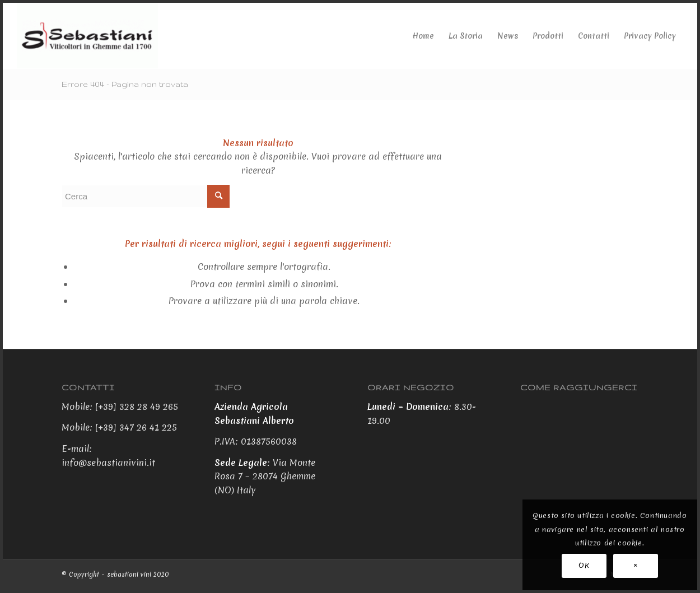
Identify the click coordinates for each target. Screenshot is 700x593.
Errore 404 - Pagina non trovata (125, 84)
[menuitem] (423, 36)
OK (584, 565)
